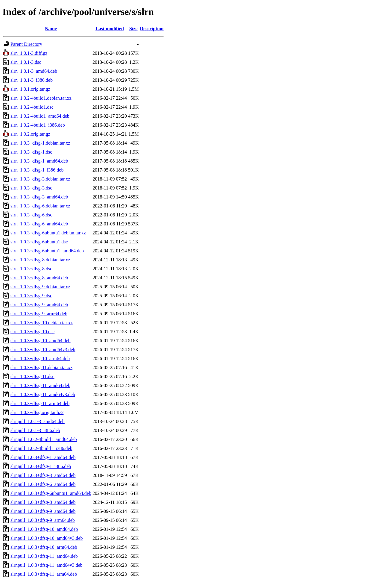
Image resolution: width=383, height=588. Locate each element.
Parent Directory (26, 44)
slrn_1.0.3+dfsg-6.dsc (31, 215)
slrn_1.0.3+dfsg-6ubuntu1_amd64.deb (47, 251)
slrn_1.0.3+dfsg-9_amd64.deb (39, 305)
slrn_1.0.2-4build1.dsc (32, 107)
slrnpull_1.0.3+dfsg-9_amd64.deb (43, 511)
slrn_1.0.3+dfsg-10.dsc (32, 332)
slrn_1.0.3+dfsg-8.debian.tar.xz (40, 260)
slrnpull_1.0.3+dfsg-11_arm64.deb (44, 574)
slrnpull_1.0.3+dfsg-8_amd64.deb (43, 502)
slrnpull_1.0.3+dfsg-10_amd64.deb (44, 529)
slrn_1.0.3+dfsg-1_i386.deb (37, 170)
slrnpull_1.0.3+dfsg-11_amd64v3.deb (47, 565)
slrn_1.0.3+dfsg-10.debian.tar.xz (42, 323)
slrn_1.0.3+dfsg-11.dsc (32, 376)
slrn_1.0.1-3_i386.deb (32, 80)
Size (133, 29)
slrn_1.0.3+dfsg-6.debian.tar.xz (40, 206)
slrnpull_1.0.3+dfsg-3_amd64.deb (43, 475)
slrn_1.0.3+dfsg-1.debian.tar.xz (40, 143)
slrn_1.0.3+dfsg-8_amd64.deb (39, 278)
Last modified (110, 29)
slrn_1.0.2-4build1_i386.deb (38, 125)
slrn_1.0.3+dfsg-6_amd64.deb (39, 224)
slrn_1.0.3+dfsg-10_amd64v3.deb (43, 350)
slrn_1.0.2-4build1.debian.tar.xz (41, 98)
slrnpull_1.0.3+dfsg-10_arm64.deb (44, 547)
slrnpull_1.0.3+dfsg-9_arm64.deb (43, 520)
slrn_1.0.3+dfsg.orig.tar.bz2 (37, 412)
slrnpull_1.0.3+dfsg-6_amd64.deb (43, 484)
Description (152, 29)
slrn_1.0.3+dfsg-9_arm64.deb (39, 314)
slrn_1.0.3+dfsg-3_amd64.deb (39, 197)
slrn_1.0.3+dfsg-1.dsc (31, 152)
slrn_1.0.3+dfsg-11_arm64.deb (40, 403)
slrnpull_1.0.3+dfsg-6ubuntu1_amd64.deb (51, 493)
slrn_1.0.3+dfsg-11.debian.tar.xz (41, 367)
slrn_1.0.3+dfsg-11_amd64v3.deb (43, 394)
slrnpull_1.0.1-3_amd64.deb (38, 421)
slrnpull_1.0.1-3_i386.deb (35, 430)
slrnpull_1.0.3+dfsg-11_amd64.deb (44, 556)
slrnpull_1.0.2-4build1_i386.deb (41, 448)
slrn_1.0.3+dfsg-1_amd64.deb (39, 161)
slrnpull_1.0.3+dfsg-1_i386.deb (41, 466)
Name (51, 29)
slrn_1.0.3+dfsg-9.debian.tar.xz (40, 287)
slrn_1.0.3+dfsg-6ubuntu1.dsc (39, 242)
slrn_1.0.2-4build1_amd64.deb (40, 116)
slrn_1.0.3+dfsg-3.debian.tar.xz (40, 179)
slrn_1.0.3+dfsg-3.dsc (31, 188)
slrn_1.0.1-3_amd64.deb (34, 71)
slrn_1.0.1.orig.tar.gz (30, 89)
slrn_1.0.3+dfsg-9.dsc (31, 296)
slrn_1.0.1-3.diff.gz (29, 53)
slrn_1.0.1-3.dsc (26, 62)
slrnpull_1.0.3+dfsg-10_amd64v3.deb (47, 538)
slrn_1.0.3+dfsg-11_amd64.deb (40, 385)
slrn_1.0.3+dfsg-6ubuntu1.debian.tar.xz (48, 233)
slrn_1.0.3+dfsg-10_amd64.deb (41, 341)
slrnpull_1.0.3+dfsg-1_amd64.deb (43, 457)
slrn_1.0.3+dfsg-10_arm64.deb (40, 359)
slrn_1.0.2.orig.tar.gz (30, 134)
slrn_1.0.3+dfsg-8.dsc (31, 269)
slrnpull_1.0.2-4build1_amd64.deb (44, 439)
